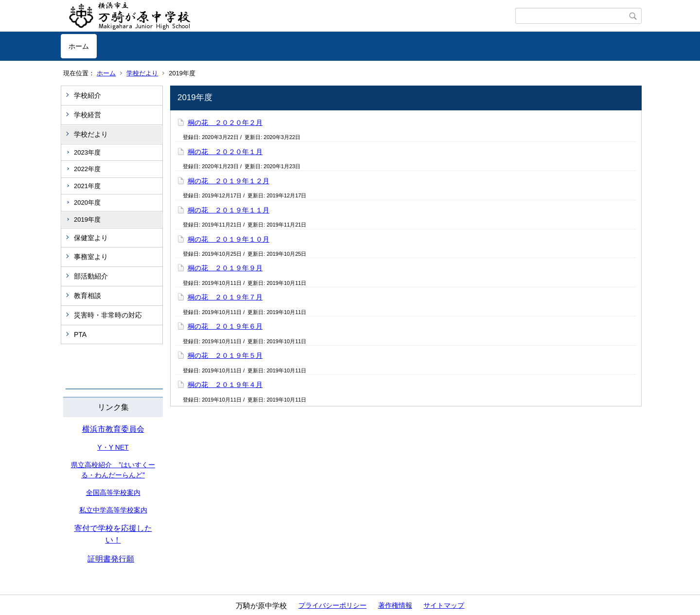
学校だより (142, 73)
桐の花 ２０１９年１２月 (228, 181)
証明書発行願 (111, 559)
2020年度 (87, 202)
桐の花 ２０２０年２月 (225, 123)
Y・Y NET (113, 447)
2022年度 (87, 169)
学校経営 (87, 115)
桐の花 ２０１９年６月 (225, 326)
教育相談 (87, 296)
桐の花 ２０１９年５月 (225, 355)
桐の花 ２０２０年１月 (225, 152)
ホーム (79, 46)
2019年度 (87, 220)
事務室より (91, 257)
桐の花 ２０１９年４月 (225, 385)
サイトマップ (444, 605)
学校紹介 (87, 95)
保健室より (91, 238)
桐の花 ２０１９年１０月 (228, 239)
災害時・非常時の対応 (108, 315)
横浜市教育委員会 (113, 429)
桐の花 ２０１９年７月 (225, 297)
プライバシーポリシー (332, 605)
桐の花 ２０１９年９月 (225, 268)
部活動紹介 (91, 276)
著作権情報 (395, 605)
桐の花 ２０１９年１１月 (228, 210)
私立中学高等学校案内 (113, 510)
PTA (80, 334)
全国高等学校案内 (113, 492)
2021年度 (87, 186)
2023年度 (87, 152)
